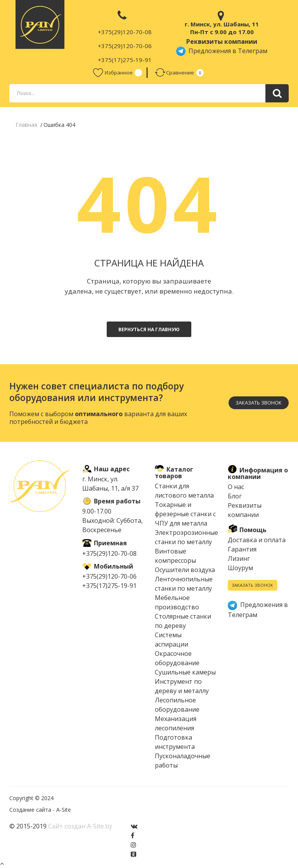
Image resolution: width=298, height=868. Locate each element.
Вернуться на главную (149, 329)
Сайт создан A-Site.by (80, 826)
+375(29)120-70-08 (125, 32)
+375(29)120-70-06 (125, 46)
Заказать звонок (259, 403)
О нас (236, 487)
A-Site (64, 810)
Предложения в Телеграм (222, 51)
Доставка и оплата (257, 540)
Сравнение (174, 73)
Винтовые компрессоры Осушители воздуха (185, 560)
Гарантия (242, 550)
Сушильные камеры (185, 672)
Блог (235, 496)
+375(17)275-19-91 (125, 60)
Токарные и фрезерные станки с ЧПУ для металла (185, 514)
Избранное (113, 73)
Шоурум (240, 568)
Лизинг (239, 559)
